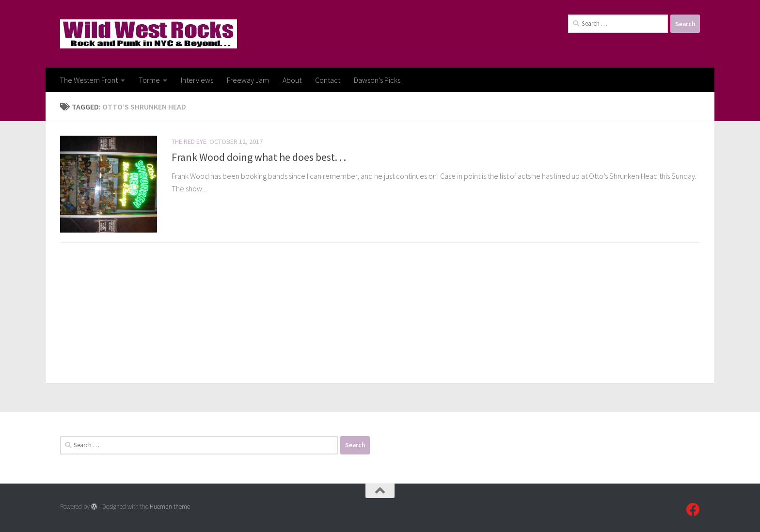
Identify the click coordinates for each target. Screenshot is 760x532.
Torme (149, 80)
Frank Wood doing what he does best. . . (259, 157)
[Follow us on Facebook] (693, 510)
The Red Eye (189, 141)
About (292, 80)
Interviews (197, 80)
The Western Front (89, 80)
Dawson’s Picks (377, 80)
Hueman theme (170, 507)
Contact (328, 80)
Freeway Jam (248, 80)
